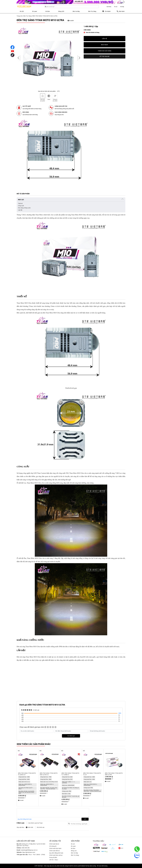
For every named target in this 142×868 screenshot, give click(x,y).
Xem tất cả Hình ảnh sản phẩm (47, 91)
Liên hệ (105, 39)
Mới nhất (31, 827)
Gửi (85, 819)
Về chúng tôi (53, 846)
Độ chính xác (41, 827)
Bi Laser (73, 846)
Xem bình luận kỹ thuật (35, 823)
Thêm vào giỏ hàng (105, 51)
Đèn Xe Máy (74, 853)
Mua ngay (105, 45)
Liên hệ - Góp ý (54, 860)
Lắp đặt (20, 210)
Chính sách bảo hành (55, 848)
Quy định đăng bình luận (25, 819)
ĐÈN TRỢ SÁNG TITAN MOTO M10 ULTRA (45, 16)
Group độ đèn (53, 857)
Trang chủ (20, 16)
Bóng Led (74, 851)
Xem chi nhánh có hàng (93, 32)
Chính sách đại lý (54, 844)
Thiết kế (20, 203)
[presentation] (18, 58)
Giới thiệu (109, 7)
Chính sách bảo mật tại (56, 855)
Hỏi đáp (122, 7)
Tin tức (116, 7)
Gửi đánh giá (71, 736)
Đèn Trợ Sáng (27, 16)
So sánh (71, 21)
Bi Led (73, 844)
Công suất (21, 206)
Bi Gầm (73, 848)
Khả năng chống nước (24, 208)
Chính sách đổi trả (54, 851)
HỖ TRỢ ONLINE (105, 56)
